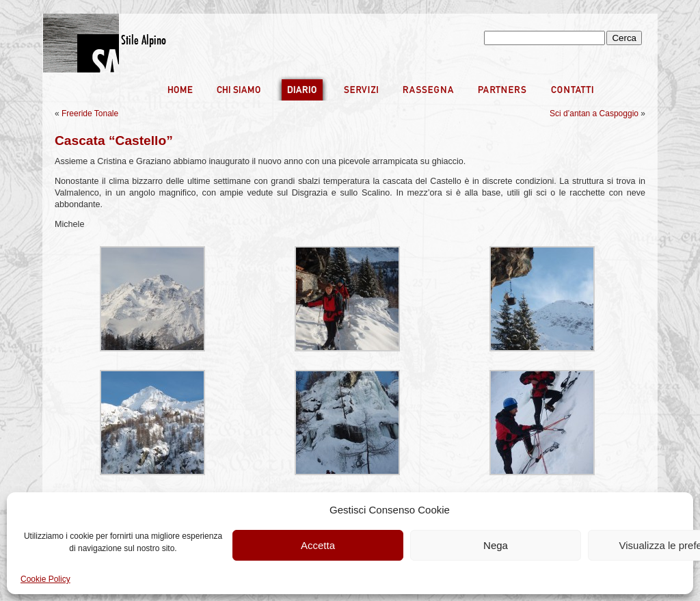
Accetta (318, 545)
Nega (496, 545)
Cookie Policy (45, 579)
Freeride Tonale (90, 113)
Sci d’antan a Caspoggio (594, 113)
